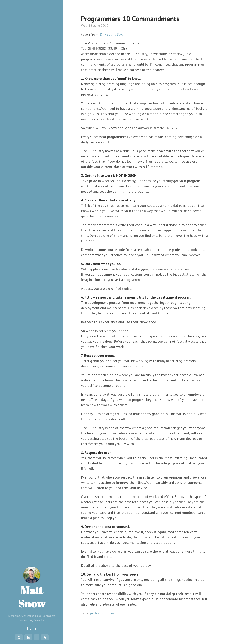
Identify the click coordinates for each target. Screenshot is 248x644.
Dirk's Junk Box (111, 34)
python (95, 613)
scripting (109, 613)
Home (32, 628)
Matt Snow (32, 588)
